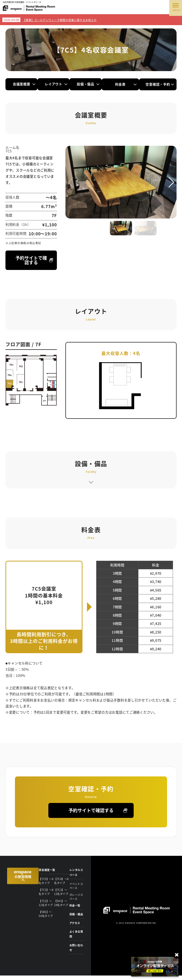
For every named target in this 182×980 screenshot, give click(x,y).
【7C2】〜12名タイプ (46, 902)
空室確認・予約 (160, 84)
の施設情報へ (23, 878)
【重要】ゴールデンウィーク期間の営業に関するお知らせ (60, 20)
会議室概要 (22, 84)
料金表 (126, 84)
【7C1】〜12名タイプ (61, 891)
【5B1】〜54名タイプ (46, 912)
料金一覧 (75, 905)
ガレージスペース (75, 896)
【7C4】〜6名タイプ (61, 881)
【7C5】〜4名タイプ (45, 881)
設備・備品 (91, 84)
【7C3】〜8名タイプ (45, 891)
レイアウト (56, 84)
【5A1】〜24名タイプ (61, 902)
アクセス (75, 927)
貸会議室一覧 (48, 871)
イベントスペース (75, 886)
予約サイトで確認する (31, 260)
